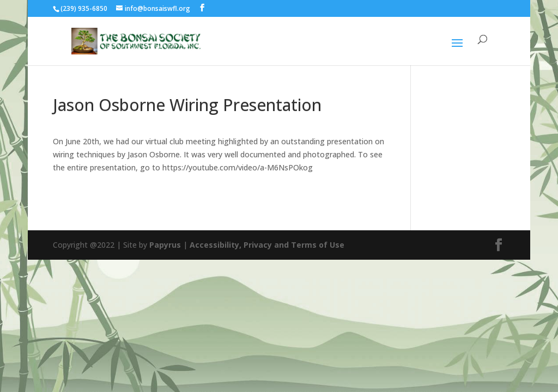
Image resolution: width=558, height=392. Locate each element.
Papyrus (165, 245)
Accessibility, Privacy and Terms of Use (267, 245)
